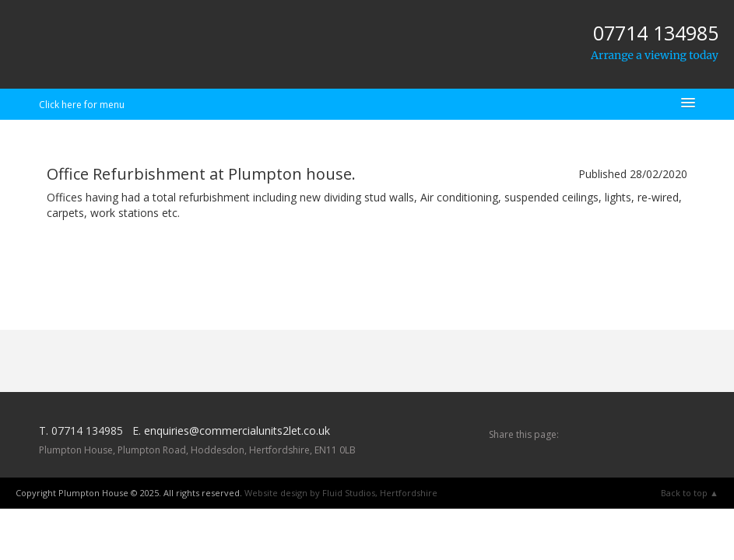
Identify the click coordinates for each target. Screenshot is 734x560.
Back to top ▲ (690, 493)
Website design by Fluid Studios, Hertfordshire (341, 493)
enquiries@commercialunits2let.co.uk (237, 430)
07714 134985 (656, 33)
